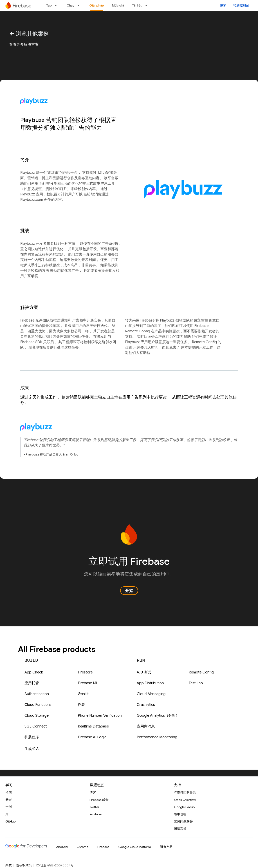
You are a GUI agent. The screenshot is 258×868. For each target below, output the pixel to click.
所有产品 (166, 847)
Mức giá (118, 5)
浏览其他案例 (29, 34)
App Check (34, 672)
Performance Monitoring (157, 737)
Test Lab (196, 683)
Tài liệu (137, 5)
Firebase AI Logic (92, 737)
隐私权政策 (24, 865)
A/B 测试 (144, 672)
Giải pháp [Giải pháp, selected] (97, 5)
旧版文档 (180, 829)
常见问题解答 (183, 821)
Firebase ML (88, 683)
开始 (129, 591)
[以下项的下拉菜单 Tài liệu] (148, 5)
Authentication (37, 694)
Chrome (83, 847)
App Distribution (150, 683)
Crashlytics (146, 705)
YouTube (95, 814)
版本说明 (180, 814)
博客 (223, 5)
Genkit (83, 694)
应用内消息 (146, 726)
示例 (9, 807)
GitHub (10, 821)
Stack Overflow (185, 800)
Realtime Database (93, 726)
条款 (9, 865)
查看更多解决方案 (24, 45)
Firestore (85, 672)
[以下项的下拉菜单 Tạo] (57, 5)
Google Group (184, 807)
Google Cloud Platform (135, 847)
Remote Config (201, 672)
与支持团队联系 (185, 793)
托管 (81, 705)
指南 (9, 793)
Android (62, 847)
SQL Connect (36, 726)
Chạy (71, 5)
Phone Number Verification (100, 716)
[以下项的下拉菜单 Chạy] (80, 5)
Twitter (94, 807)
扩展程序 (32, 737)
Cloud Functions (38, 705)
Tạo (49, 5)
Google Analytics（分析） (158, 716)
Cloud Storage (37, 716)
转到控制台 (241, 5)
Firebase (103, 847)
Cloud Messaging (151, 694)
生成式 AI (32, 749)
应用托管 (32, 683)
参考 (9, 800)
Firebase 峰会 (99, 800)
